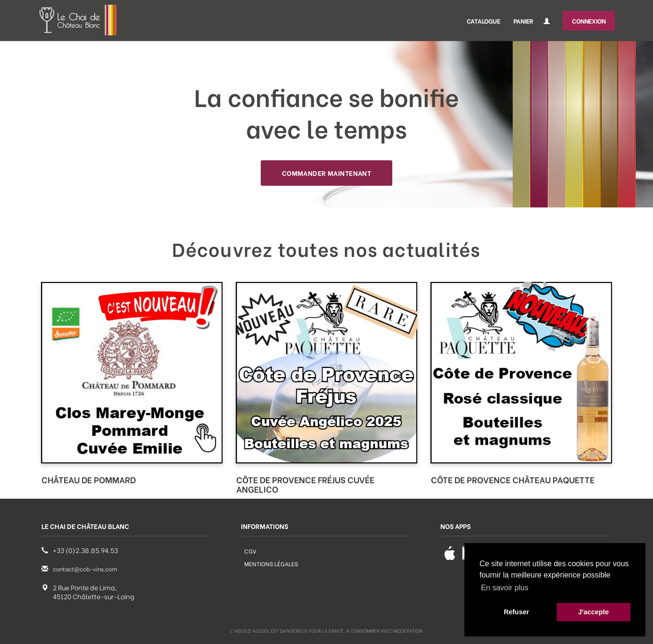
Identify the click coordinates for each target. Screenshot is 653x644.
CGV (250, 551)
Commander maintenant (326, 173)
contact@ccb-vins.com (85, 569)
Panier (523, 21)
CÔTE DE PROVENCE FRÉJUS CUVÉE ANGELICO (305, 484)
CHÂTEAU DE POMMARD (89, 479)
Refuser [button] (516, 612)
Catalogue (483, 21)
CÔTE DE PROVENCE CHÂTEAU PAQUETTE (513, 479)
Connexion (589, 21)
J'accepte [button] (593, 612)
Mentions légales (271, 564)
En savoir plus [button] (505, 588)
